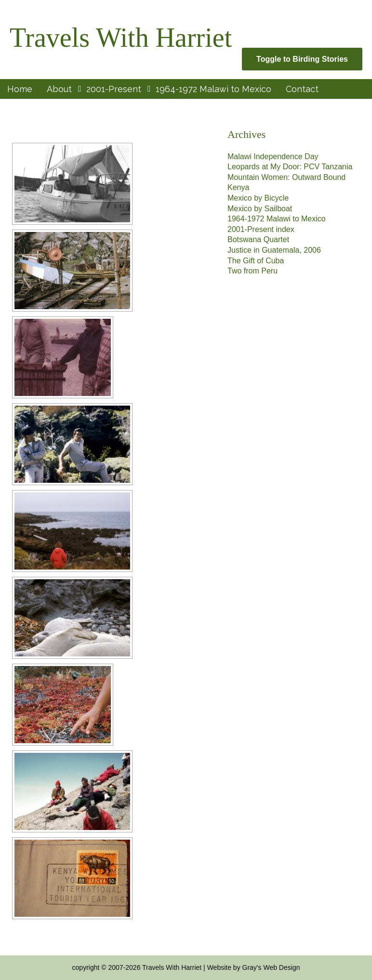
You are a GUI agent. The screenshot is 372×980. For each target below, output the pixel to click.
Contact (302, 89)
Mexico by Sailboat (260, 209)
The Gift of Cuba (256, 261)
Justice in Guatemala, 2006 (274, 250)
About (59, 89)
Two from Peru (252, 271)
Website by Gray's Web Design (254, 967)
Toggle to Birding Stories (302, 59)
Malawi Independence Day (273, 157)
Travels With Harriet (121, 38)
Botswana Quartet (258, 239)
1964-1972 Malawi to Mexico (213, 89)
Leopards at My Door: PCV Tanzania (290, 167)
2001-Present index (261, 229)
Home (20, 89)
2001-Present (114, 89)
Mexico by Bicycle (258, 198)
